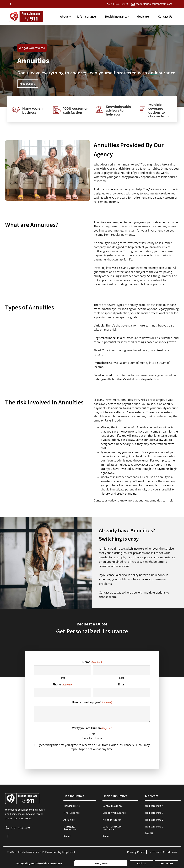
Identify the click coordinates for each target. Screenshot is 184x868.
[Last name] (122, 670)
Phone (62, 684)
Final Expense (72, 813)
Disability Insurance (114, 813)
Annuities (69, 820)
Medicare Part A (154, 806)
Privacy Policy (136, 852)
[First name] (62, 670)
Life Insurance (86, 17)
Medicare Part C (154, 820)
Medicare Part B (154, 813)
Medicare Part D (154, 826)
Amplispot (69, 852)
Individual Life (72, 806)
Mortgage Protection (70, 828)
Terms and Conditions (163, 852)
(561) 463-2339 (20, 828)
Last (122, 678)
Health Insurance (116, 17)
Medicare (143, 17)
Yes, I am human (94, 738)
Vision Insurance (112, 820)
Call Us (142, 863)
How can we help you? (92, 702)
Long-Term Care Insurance (112, 828)
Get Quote (101, 863)
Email (122, 684)
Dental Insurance (113, 806)
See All (67, 836)
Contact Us (165, 17)
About (64, 17)
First (62, 678)
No (94, 734)
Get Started (28, 84)
